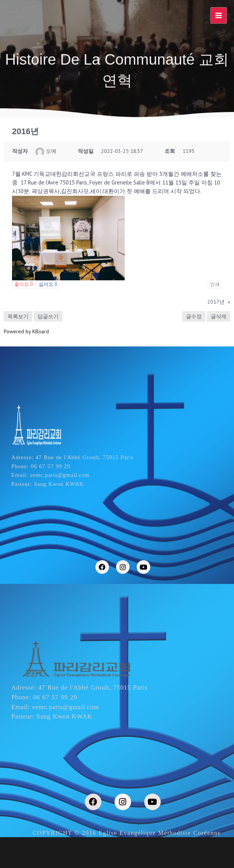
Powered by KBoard (26, 331)
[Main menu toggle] (219, 15)
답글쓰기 (48, 316)
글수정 (194, 316)
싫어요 (48, 284)
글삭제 (219, 316)
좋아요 (23, 284)
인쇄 (215, 284)
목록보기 (18, 316)
